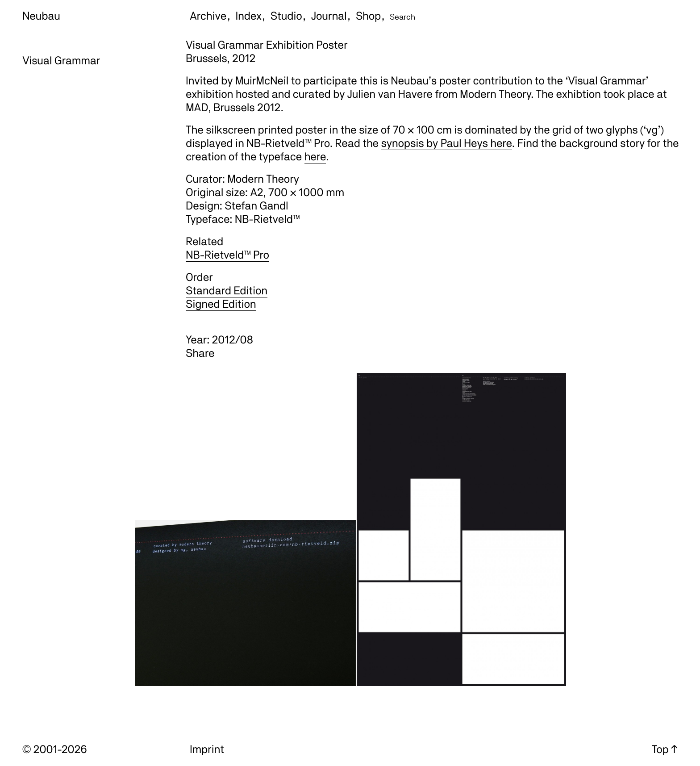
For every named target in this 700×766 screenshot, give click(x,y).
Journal (329, 16)
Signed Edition (221, 304)
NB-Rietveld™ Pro (227, 255)
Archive (208, 16)
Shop (368, 16)
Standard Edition (227, 290)
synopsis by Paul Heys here (447, 143)
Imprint (207, 749)
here (315, 156)
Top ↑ (665, 749)
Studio (286, 16)
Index (249, 16)
